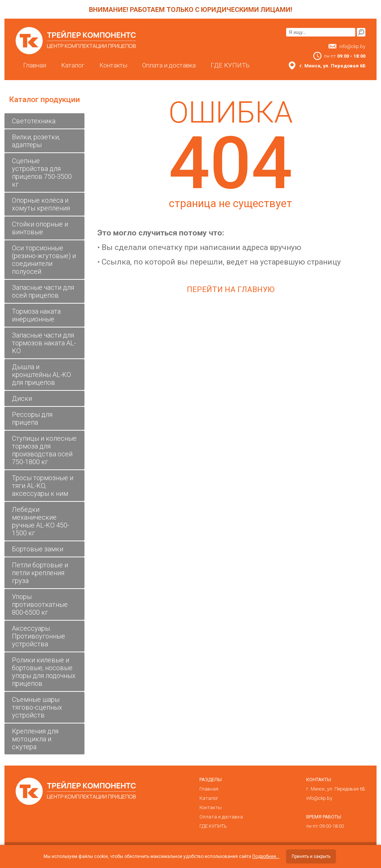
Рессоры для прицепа (32, 418)
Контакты (113, 65)
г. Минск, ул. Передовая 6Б (336, 789)
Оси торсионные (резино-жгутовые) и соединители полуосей (44, 260)
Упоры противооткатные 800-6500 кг (40, 604)
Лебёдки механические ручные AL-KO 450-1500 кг (41, 521)
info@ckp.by (352, 46)
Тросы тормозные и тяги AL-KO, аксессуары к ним (43, 486)
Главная (35, 65)
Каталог (73, 65)
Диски (22, 398)
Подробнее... (266, 856)
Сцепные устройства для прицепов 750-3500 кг (42, 172)
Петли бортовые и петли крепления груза (40, 573)
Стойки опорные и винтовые (40, 228)
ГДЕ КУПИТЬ (230, 65)
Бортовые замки (38, 549)
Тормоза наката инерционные (36, 315)
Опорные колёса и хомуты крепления (41, 204)
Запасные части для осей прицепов (43, 291)
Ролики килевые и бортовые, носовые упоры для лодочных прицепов (44, 672)
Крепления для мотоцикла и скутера (35, 739)
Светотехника (34, 121)
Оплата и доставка (169, 65)
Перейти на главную (231, 289)
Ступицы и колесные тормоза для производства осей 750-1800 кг (44, 450)
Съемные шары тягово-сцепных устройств (37, 707)
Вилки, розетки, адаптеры (36, 141)
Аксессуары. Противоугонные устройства (39, 636)
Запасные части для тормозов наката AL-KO (44, 343)
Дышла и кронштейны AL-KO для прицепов (41, 375)
